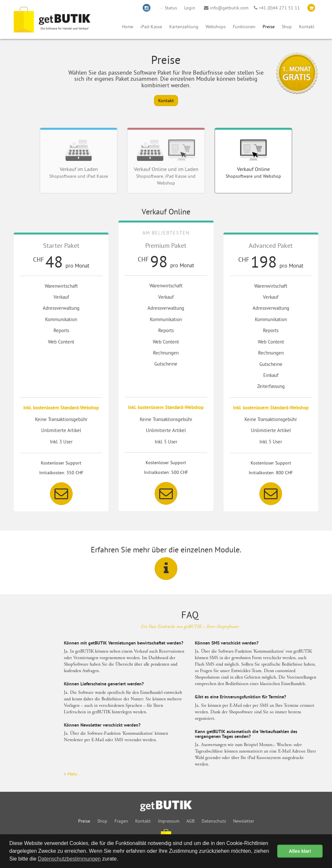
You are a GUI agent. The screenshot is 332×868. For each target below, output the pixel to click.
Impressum (169, 821)
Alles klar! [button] (300, 851)
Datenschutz (214, 821)
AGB (190, 821)
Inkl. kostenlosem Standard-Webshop (61, 408)
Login (190, 8)
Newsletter (244, 821)
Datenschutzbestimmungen (69, 859)
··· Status (168, 8)
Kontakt (307, 27)
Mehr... (74, 774)
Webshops (216, 27)
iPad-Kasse (151, 27)
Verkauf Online (253, 159)
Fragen (121, 821)
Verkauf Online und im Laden (166, 163)
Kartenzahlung (184, 27)
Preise (269, 27)
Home (128, 27)
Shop (287, 27)
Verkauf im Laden (79, 159)
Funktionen (244, 27)
